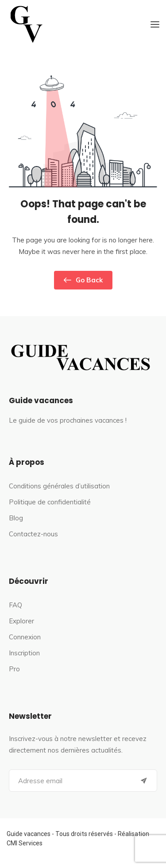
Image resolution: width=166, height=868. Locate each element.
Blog (16, 518)
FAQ (15, 605)
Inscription (24, 653)
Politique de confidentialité (50, 502)
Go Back (83, 280)
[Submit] (144, 781)
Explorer (21, 621)
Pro (14, 669)
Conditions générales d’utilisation (59, 486)
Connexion (25, 637)
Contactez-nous (33, 534)
